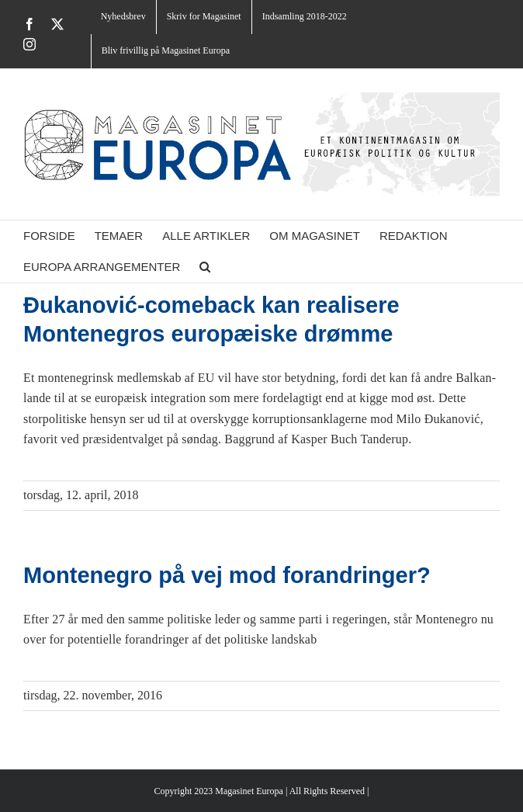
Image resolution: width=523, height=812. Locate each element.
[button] (205, 267)
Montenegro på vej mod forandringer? (227, 575)
